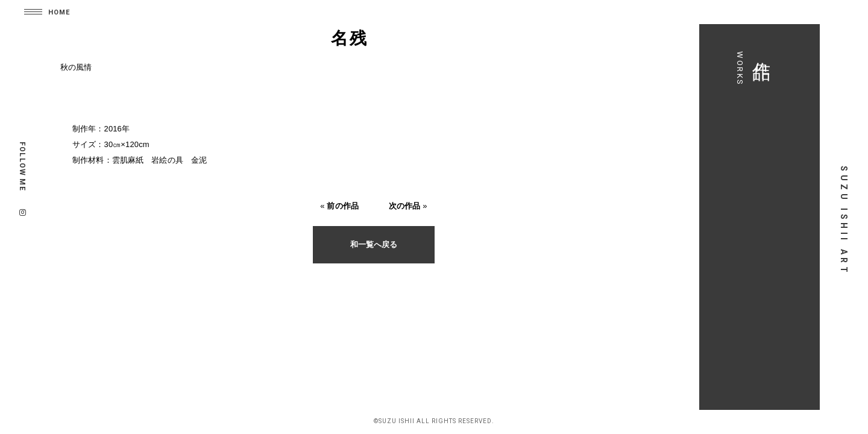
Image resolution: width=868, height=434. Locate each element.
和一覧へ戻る (374, 244)
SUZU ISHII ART (844, 221)
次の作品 (405, 206)
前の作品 (343, 206)
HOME (59, 12)
